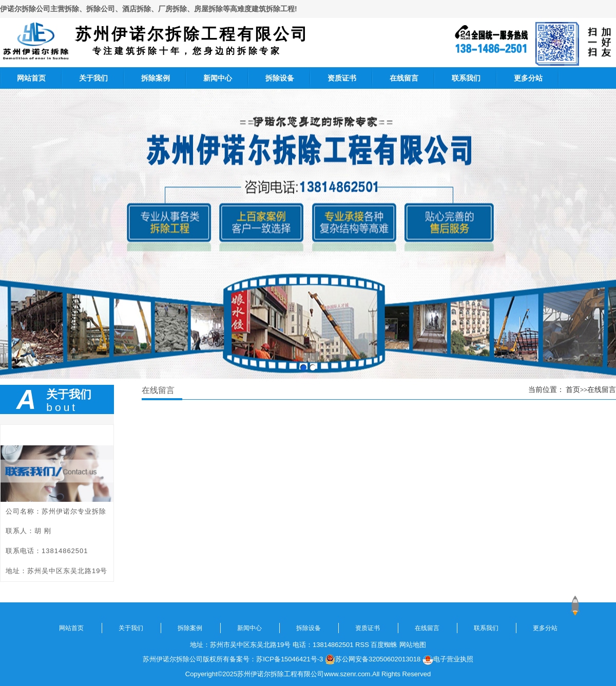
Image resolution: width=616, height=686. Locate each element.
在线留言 (404, 78)
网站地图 (413, 645)
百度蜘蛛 (384, 645)
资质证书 (342, 78)
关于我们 (93, 78)
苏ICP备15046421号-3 (290, 659)
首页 (573, 389)
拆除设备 (280, 78)
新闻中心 (218, 78)
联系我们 (466, 78)
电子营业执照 (448, 659)
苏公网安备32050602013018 (373, 659)
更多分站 (528, 78)
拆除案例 (156, 78)
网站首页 (31, 78)
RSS (362, 645)
